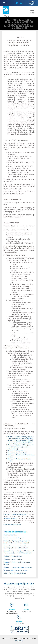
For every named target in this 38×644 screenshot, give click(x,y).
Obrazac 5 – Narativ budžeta (13, 559)
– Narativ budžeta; (17, 453)
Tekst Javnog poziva (10, 535)
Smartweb (19, 641)
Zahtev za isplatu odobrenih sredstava (16, 570)
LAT (5, 3)
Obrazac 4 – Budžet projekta (13, 556)
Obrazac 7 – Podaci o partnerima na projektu (18, 567)
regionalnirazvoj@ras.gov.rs (12, 525)
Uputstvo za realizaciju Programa (14, 538)
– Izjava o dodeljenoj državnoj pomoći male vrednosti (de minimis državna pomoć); (21, 447)
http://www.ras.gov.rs (10, 518)
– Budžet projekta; (17, 451)
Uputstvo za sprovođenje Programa (15, 514)
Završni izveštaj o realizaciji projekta (15, 573)
